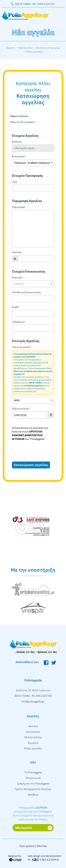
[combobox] (33, 163)
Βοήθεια (33, 795)
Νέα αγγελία (25, 48)
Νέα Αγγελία (24, 828)
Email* (16, 307)
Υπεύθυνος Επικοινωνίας (26, 292)
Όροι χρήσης (27, 846)
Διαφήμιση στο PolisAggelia (33, 783)
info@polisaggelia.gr (34, 386)
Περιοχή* (17, 277)
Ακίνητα (33, 726)
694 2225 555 (47, 4)
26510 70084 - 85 (25, 4)
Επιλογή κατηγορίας (48, 48)
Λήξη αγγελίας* (21, 409)
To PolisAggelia (33, 772)
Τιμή (14, 182)
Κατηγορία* (19, 156)
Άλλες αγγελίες (33, 748)
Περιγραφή (18, 207)
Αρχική (10, 48)
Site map (42, 846)
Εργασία (33, 743)
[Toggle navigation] (33, 15)
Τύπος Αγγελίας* (22, 347)
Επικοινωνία (33, 778)
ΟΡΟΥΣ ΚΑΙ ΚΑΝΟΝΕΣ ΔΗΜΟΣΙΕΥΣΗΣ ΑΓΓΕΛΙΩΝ (27, 435)
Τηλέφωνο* (19, 322)
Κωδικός (17, 142)
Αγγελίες (33, 716)
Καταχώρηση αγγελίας (31, 465)
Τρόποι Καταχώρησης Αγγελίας (33, 789)
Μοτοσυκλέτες (33, 737)
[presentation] (33, 449)
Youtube (17, 252)
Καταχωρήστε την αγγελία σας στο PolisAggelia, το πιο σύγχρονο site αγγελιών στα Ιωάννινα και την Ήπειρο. (33, 813)
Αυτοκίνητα (33, 732)
